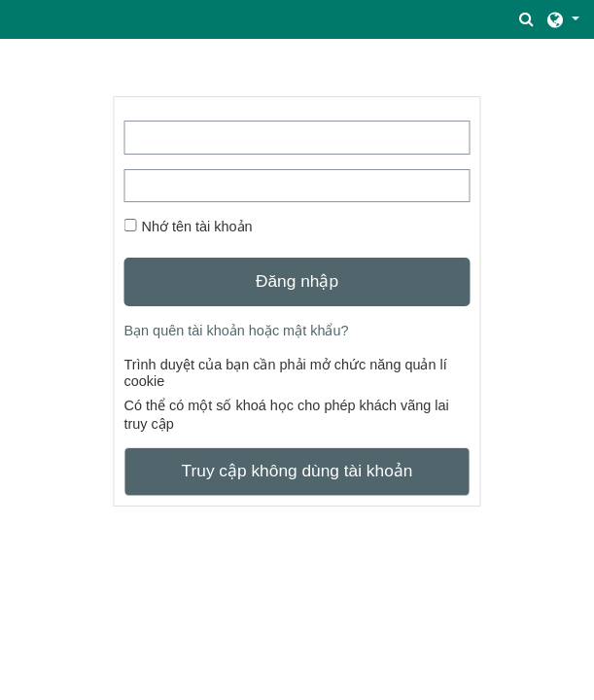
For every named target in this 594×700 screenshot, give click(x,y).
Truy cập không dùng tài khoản (297, 471)
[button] (527, 19)
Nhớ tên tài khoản (196, 227)
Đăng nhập (297, 281)
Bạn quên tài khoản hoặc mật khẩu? (236, 331)
